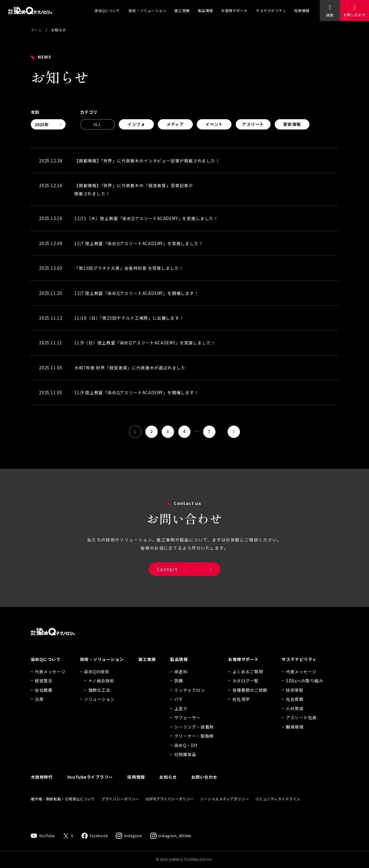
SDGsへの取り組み (304, 689)
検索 (330, 15)
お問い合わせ (355, 15)
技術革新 (295, 699)
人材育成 (295, 717)
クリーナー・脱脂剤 (194, 745)
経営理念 (44, 689)
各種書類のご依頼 (250, 699)
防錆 (179, 689)
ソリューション (99, 708)
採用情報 (302, 10)
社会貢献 (295, 708)
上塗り (181, 717)
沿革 (39, 708)
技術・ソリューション (147, 10)
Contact (167, 575)
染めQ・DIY (186, 754)
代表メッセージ (50, 680)
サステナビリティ (271, 10)
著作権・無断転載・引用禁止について (63, 807)
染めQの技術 (97, 680)
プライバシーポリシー (120, 807)
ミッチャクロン (190, 699)
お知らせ (168, 786)
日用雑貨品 (185, 763)
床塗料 (181, 680)
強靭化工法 (99, 699)
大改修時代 (42, 786)
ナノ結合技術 (101, 689)
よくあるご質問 (248, 680)
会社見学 (241, 708)
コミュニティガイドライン (278, 807)
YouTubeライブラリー (90, 786)
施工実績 (182, 10)
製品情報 (206, 10)
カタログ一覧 (246, 689)
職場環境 (295, 736)
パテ (179, 708)
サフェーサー (188, 726)
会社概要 (44, 699)
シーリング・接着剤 (194, 736)
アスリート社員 (301, 726)
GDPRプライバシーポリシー (170, 807)
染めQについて (107, 10)
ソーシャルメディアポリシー (225, 807)
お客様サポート (235, 10)
